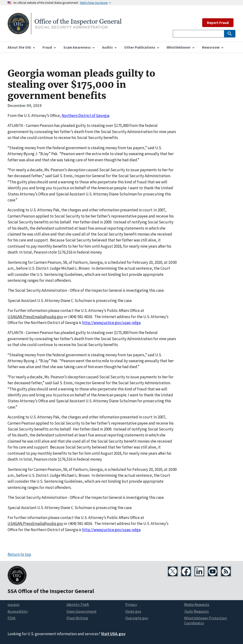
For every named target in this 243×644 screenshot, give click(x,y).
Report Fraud (218, 23)
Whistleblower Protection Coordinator (206, 620)
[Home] (65, 31)
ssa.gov (14, 604)
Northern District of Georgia (85, 116)
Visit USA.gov (113, 634)
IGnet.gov (133, 611)
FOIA (12, 618)
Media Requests (197, 604)
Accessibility (18, 611)
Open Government (82, 611)
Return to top (19, 554)
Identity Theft (78, 604)
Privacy (131, 604)
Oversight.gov (137, 618)
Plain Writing (77, 618)
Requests (196, 611)
